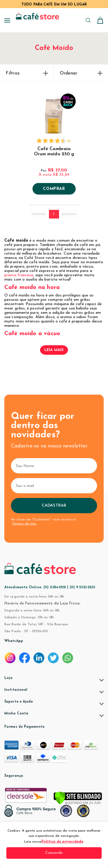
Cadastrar (54, 506)
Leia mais (54, 350)
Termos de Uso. (24, 524)
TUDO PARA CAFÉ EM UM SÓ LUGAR (54, 5)
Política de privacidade (62, 842)
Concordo (54, 853)
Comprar (54, 189)
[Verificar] (78, 798)
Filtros (27, 73)
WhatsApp (14, 641)
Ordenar (81, 73)
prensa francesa (19, 275)
